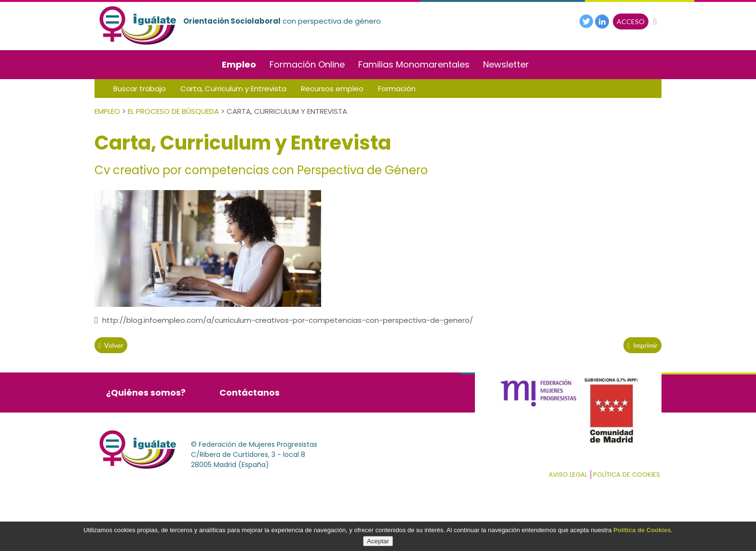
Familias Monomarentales (414, 64)
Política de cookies (627, 475)
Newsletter (506, 64)
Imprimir (642, 345)
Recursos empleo (332, 89)
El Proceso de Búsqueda (173, 111)
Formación (397, 89)
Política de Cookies (642, 530)
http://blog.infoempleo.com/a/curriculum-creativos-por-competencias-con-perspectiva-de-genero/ (284, 320)
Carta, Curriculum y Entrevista (233, 89)
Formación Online (307, 64)
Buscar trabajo (140, 89)
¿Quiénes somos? (146, 393)
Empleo (239, 64)
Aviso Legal (568, 475)
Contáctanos (250, 393)
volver (111, 345)
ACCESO (631, 21)
